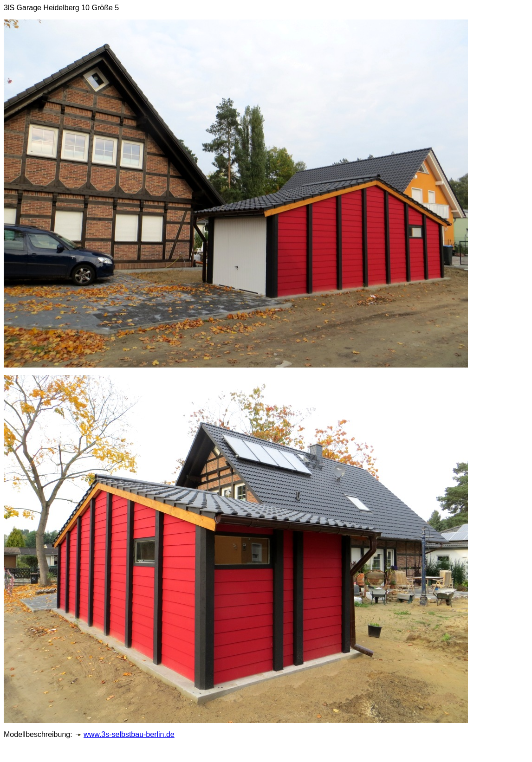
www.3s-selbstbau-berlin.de (129, 734)
